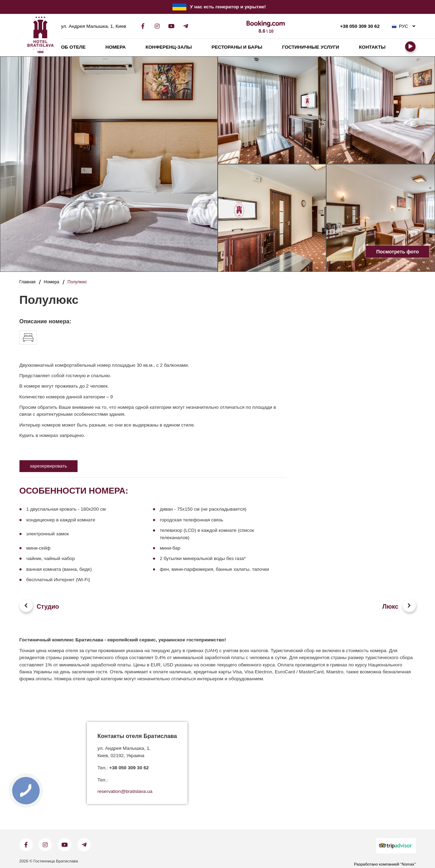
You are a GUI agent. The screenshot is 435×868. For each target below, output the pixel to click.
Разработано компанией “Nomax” (385, 864)
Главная (28, 282)
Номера (115, 47)
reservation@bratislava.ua (125, 792)
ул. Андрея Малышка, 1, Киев (94, 26)
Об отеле (74, 47)
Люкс (390, 607)
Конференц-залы (169, 47)
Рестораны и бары (237, 47)
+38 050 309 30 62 (360, 26)
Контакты (372, 47)
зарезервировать (49, 466)
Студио (48, 607)
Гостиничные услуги (311, 47)
